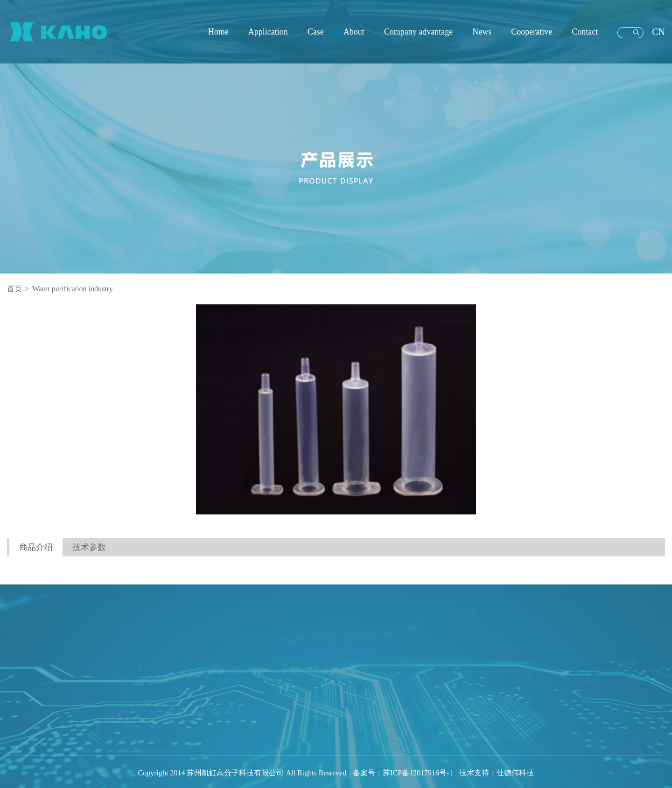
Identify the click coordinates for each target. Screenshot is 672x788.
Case (316, 32)
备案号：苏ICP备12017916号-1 (404, 773)
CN (658, 32)
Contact (585, 32)
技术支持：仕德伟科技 (497, 773)
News (482, 32)
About (354, 32)
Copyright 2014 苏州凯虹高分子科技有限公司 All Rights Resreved (243, 773)
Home (218, 32)
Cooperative (532, 32)
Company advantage (418, 32)
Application (268, 32)
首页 (14, 289)
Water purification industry (73, 289)
